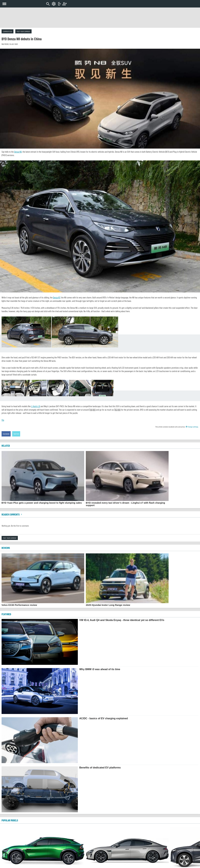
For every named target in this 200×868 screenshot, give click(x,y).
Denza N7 (57, 297)
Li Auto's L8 (36, 406)
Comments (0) (7, 31)
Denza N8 (18, 152)
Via (3, 420)
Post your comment (23, 31)
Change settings (192, 427)
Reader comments (12, 514)
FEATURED (6, 614)
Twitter (16, 434)
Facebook (6, 434)
